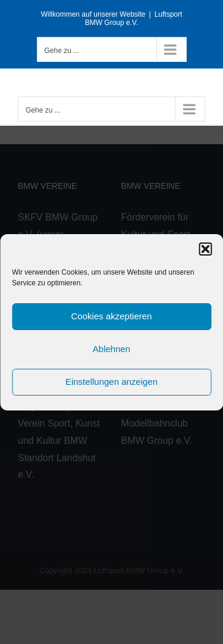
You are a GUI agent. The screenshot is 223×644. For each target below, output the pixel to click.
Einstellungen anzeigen (111, 382)
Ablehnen (111, 349)
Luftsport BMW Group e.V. (134, 18)
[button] (205, 249)
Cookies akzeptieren (112, 316)
